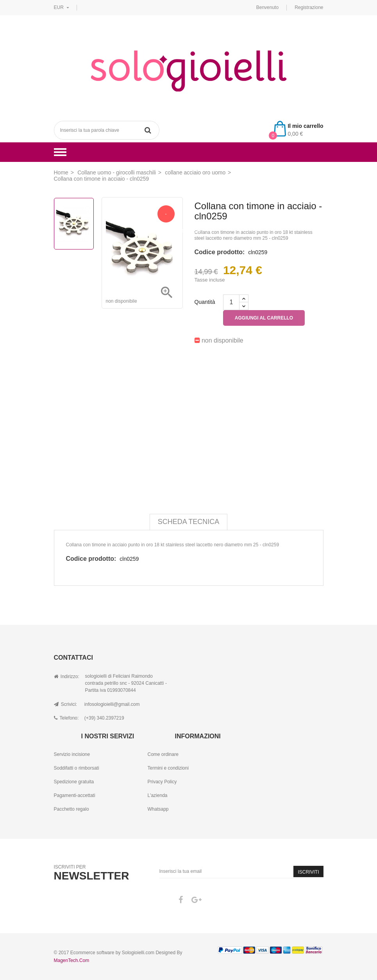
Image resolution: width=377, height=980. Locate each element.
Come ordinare (163, 754)
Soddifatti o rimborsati (77, 768)
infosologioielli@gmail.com (112, 704)
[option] (74, 224)
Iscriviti (308, 872)
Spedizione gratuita (74, 782)
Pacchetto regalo (71, 809)
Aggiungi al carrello (264, 318)
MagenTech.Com (72, 960)
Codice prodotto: (220, 252)
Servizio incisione (72, 754)
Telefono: (66, 718)
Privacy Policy (162, 782)
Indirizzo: (67, 677)
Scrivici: (66, 704)
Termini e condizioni (168, 768)
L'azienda (157, 795)
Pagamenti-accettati (75, 795)
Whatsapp (158, 809)
